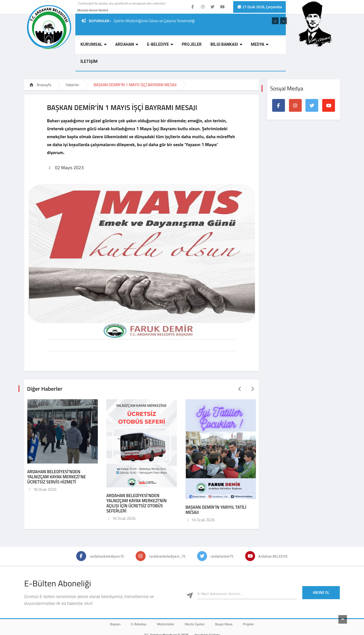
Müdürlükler (164, 606)
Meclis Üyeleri (196, 606)
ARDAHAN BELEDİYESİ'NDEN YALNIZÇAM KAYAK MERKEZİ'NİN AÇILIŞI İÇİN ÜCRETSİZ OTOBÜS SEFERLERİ (136, 485)
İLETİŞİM (266, 46)
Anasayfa (40, 68)
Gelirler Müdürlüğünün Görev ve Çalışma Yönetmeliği (154, 21)
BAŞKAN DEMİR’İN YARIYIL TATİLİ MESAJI (216, 491)
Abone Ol (321, 574)
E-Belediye (134, 606)
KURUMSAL (91, 46)
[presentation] (275, 21)
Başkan (108, 606)
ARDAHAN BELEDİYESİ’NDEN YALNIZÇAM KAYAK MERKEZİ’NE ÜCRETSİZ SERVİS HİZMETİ (57, 458)
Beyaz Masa (228, 606)
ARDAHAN (122, 46)
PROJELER (181, 46)
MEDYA (243, 46)
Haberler (72, 68)
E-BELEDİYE (152, 46)
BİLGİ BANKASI (212, 46)
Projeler (256, 606)
